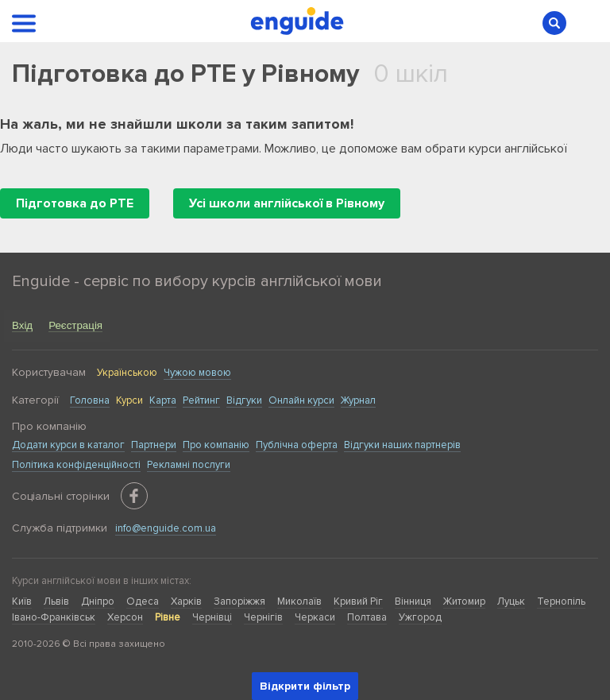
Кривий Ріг (358, 601)
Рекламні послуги (189, 465)
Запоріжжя (239, 601)
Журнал (358, 400)
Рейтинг (201, 400)
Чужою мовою (197, 373)
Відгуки (244, 400)
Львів (56, 601)
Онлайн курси (301, 400)
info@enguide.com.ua (166, 528)
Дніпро (98, 601)
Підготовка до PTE (75, 203)
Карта (163, 400)
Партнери (154, 445)
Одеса (143, 601)
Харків (186, 601)
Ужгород (420, 617)
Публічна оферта (297, 445)
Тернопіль (561, 601)
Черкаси (315, 617)
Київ (22, 601)
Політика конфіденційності (76, 465)
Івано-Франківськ (54, 617)
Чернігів (263, 617)
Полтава (367, 617)
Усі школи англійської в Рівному (287, 203)
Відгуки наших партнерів (402, 445)
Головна (90, 400)
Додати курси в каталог (68, 445)
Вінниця (413, 601)
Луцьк (511, 601)
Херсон (125, 617)
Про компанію (216, 445)
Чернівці (212, 617)
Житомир (464, 601)
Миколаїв (299, 601)
